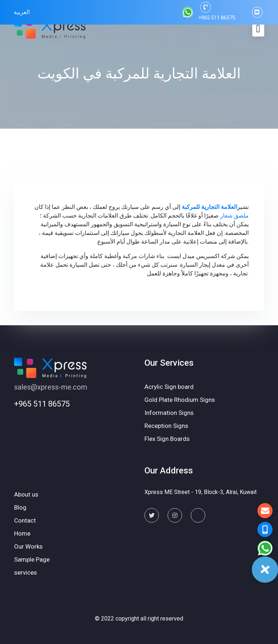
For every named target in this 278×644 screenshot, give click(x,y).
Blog (20, 507)
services (26, 572)
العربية (22, 12)
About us (26, 494)
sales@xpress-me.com (51, 387)
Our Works (28, 546)
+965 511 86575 (42, 404)
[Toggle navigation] (258, 29)
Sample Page (32, 559)
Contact (25, 520)
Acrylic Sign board (169, 387)
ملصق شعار (234, 216)
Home (22, 533)
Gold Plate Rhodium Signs (180, 400)
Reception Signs (166, 426)
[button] (265, 548)
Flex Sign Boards (167, 439)
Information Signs (169, 413)
